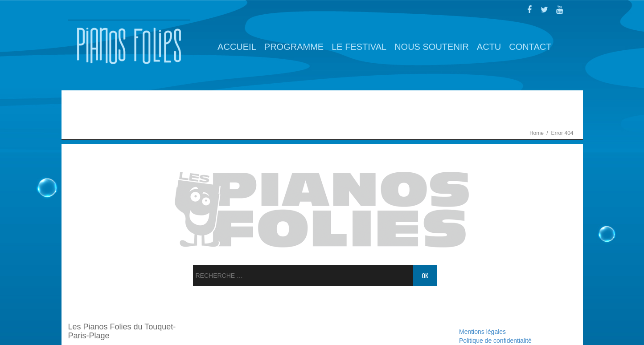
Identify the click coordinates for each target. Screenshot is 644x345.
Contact (530, 47)
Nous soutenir (432, 47)
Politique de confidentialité (495, 341)
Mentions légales (482, 332)
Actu (489, 47)
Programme (294, 47)
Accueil (237, 47)
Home (537, 133)
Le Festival (359, 47)
